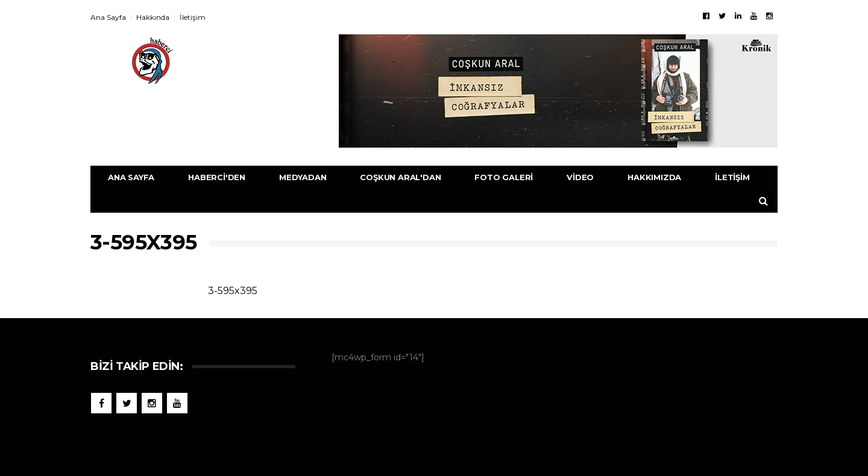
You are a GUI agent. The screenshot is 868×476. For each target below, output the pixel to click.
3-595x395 (233, 291)
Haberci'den (217, 177)
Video (580, 177)
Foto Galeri (504, 177)
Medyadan (303, 177)
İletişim (193, 17)
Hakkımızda (654, 177)
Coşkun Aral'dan (400, 177)
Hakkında (153, 17)
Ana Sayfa (108, 17)
